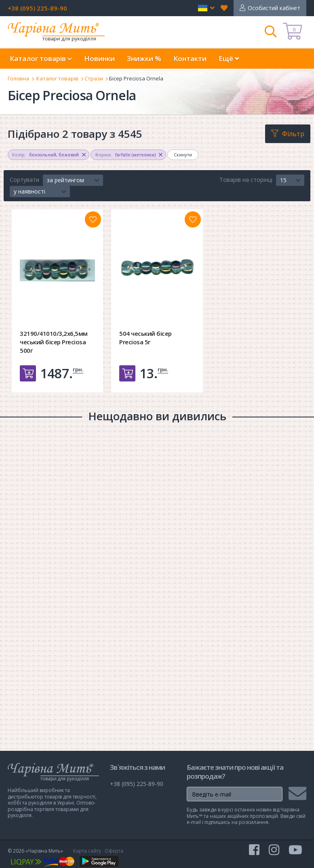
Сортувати (24, 180)
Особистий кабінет (274, 8)
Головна (18, 78)
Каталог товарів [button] (41, 58)
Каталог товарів (57, 78)
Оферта (114, 851)
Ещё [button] (229, 58)
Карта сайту (87, 851)
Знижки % (144, 58)
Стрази (94, 78)
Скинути (183, 155)
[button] (206, 8)
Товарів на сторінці (246, 180)
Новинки (99, 58)
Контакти (190, 58)
